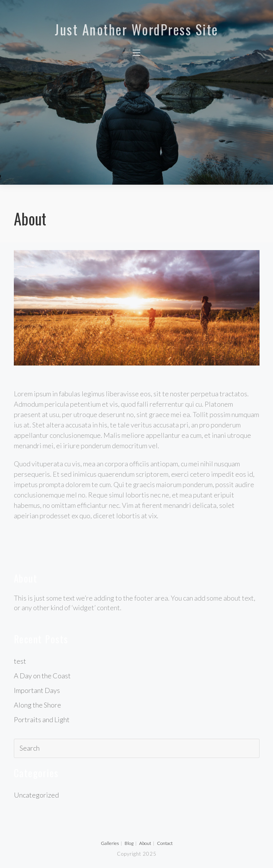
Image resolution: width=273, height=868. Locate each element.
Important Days (37, 690)
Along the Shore (37, 705)
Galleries (110, 843)
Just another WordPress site (136, 29)
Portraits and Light (42, 719)
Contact (165, 843)
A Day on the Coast (42, 676)
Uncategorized (36, 795)
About (145, 843)
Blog (129, 843)
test (20, 661)
